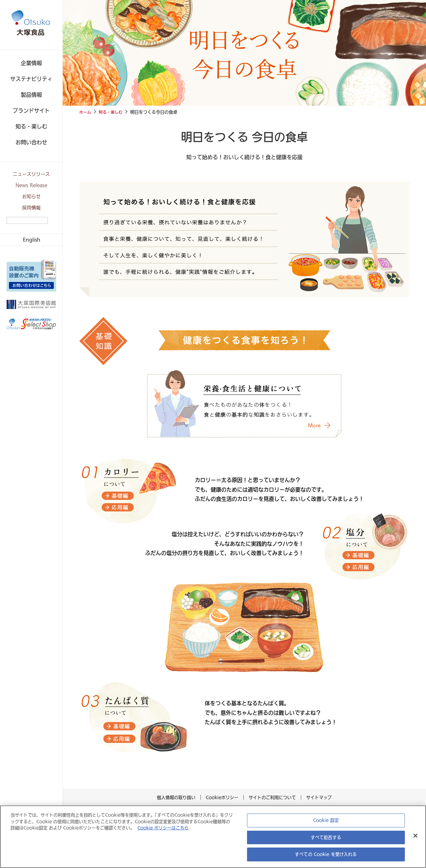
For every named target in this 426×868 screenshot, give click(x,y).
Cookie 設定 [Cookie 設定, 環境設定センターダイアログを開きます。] (326, 820)
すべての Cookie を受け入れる (326, 854)
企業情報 (31, 63)
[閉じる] (415, 836)
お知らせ (31, 197)
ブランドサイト (31, 110)
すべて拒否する (326, 837)
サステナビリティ (31, 79)
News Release (32, 185)
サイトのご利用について (271, 797)
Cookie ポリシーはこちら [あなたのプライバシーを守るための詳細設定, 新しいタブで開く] (149, 828)
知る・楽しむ (31, 126)
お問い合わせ (31, 142)
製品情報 (31, 95)
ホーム (86, 112)
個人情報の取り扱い (178, 797)
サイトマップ (317, 797)
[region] (213, 837)
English (32, 240)
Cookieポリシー (222, 797)
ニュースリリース (31, 174)
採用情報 (31, 208)
